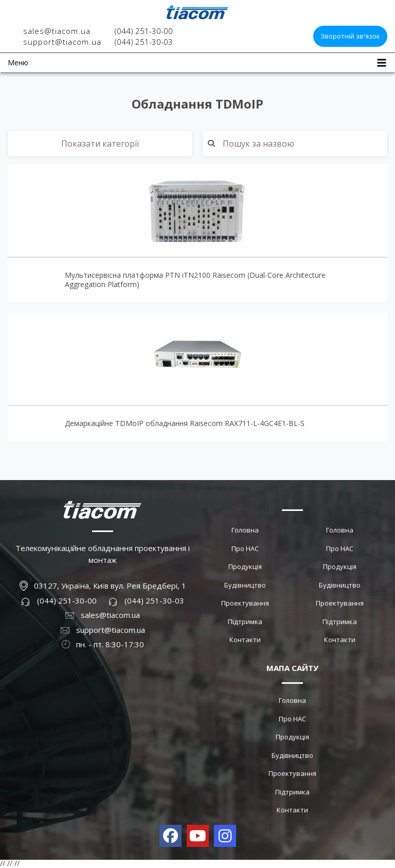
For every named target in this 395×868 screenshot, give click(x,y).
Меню (18, 63)
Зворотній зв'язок (350, 36)
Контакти (245, 640)
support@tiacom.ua (62, 42)
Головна (245, 530)
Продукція (245, 566)
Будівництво (245, 585)
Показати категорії (100, 144)
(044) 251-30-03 (144, 42)
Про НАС (245, 548)
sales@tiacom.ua (57, 31)
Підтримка (245, 622)
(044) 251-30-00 (144, 31)
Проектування (245, 603)
